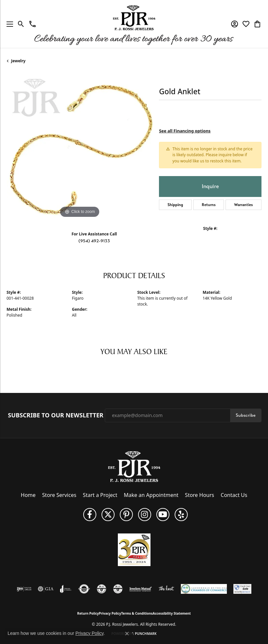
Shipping (175, 205)
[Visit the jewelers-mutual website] (141, 589)
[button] (21, 24)
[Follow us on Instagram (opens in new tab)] (145, 515)
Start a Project (100, 495)
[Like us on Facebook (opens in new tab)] (90, 515)
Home (28, 495)
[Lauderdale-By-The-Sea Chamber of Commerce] (204, 589)
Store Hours (200, 495)
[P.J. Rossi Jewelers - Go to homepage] (134, 466)
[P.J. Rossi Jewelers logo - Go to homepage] (134, 24)
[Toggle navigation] (8, 24)
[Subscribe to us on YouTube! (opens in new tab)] (163, 515)
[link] (32, 24)
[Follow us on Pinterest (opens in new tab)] (126, 515)
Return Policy (88, 613)
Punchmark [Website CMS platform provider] (146, 634)
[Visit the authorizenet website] (84, 589)
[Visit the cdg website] (102, 589)
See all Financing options (185, 131)
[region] (79, 147)
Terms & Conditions (137, 613)
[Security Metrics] (242, 589)
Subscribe (246, 415)
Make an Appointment (151, 495)
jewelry (18, 61)
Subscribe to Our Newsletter (55, 415)
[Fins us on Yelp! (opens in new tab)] (181, 515)
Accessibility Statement (172, 613)
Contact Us (234, 495)
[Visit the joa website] (66, 589)
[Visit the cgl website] (118, 589)
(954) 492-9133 (94, 241)
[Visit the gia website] (46, 589)
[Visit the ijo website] (24, 589)
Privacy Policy (110, 613)
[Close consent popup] (127, 634)
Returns (209, 205)
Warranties (244, 205)
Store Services (59, 495)
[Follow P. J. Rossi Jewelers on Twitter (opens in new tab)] (108, 515)
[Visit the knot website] (166, 589)
